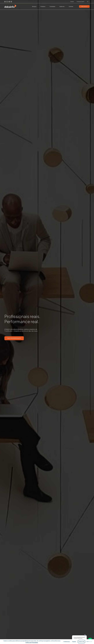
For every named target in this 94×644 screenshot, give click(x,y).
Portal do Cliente (80, 2)
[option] (47, 322)
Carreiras (71, 6)
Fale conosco (84, 6)
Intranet (72, 2)
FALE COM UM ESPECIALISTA (14, 338)
